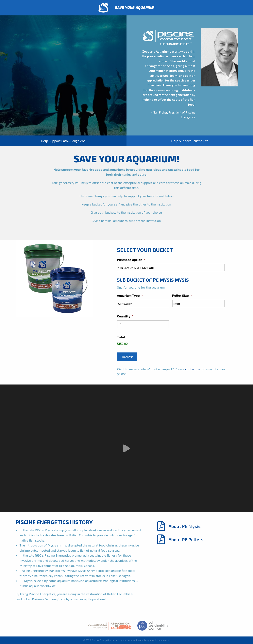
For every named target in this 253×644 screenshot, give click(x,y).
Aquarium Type (130, 295)
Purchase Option (131, 260)
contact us (193, 369)
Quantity (125, 316)
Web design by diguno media (154, 640)
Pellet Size (182, 295)
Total (121, 337)
